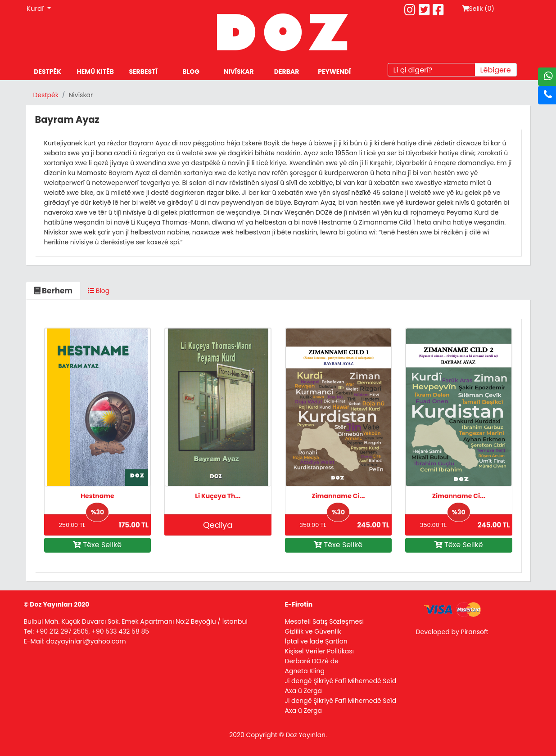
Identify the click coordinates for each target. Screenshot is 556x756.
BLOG (191, 72)
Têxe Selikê (97, 545)
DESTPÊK (47, 72)
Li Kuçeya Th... (218, 496)
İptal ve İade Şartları (316, 641)
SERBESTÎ (143, 72)
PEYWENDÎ (334, 72)
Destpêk (46, 95)
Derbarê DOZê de (312, 661)
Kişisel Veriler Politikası (320, 651)
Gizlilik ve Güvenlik (313, 631)
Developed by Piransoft (452, 632)
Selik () (478, 9)
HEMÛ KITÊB (95, 72)
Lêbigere (496, 70)
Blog (99, 291)
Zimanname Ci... (338, 496)
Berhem (53, 291)
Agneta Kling (305, 671)
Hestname (97, 496)
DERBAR (287, 72)
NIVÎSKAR (239, 72)
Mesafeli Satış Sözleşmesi (325, 621)
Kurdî (36, 8)
